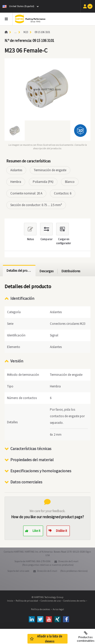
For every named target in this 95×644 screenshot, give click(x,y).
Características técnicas (31, 449)
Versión (17, 361)
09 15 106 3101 (42, 32)
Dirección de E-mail (68, 561)
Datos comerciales (26, 482)
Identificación (22, 298)
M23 (26, 32)
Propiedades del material (32, 460)
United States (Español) (18, 6)
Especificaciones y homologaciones (41, 471)
